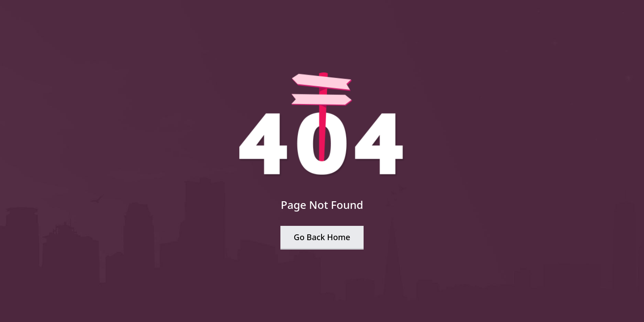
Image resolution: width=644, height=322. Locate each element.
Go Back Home (322, 237)
